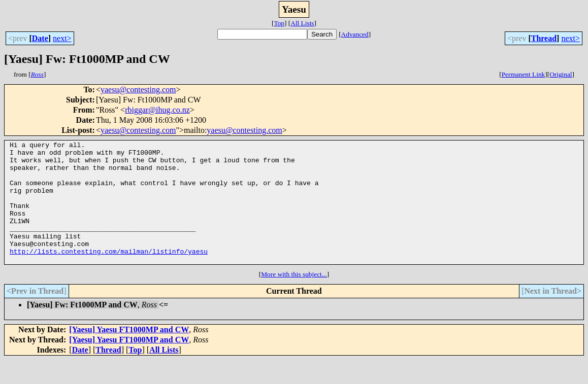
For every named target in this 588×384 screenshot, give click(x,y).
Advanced (355, 34)
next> (62, 38)
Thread (544, 38)
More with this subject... (294, 299)
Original (561, 74)
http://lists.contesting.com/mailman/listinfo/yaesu (109, 274)
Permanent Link (524, 74)
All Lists (302, 23)
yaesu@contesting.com (138, 90)
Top (279, 23)
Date (40, 38)
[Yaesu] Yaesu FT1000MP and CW (129, 354)
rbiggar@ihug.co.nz (157, 110)
